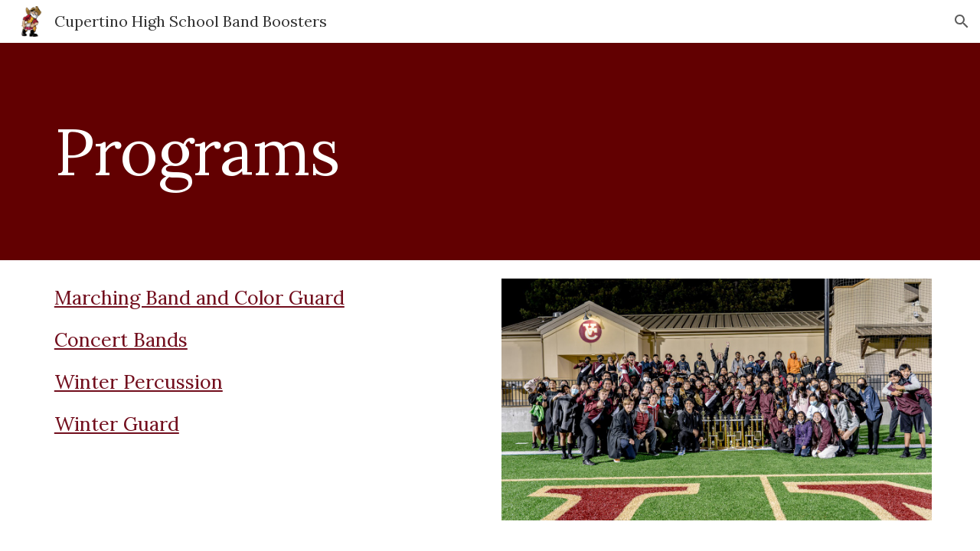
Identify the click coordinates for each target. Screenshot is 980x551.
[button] (962, 21)
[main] (490, 151)
